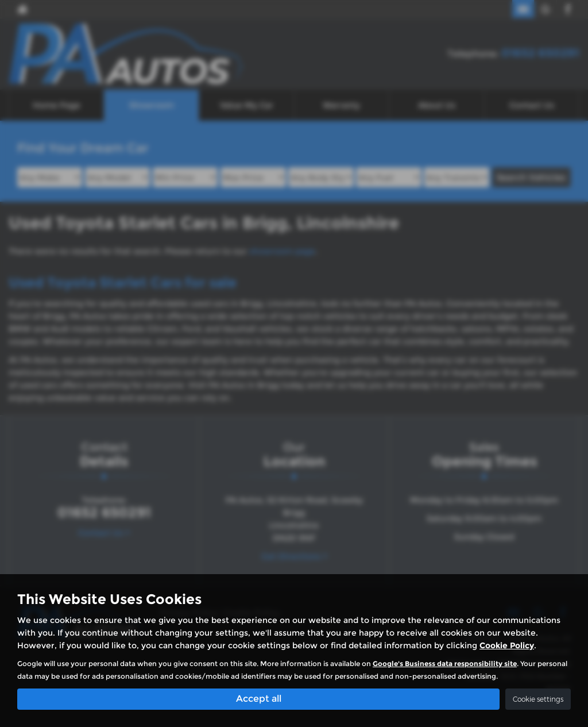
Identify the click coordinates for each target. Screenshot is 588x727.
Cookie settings (538, 699)
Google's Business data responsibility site (445, 663)
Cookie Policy (507, 645)
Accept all (259, 699)
